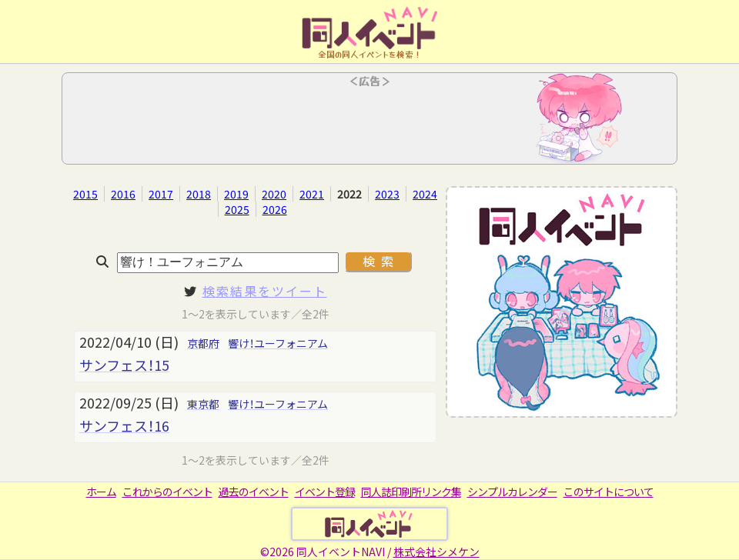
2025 (237, 209)
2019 (236, 194)
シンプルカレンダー (512, 492)
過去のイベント (254, 492)
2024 (425, 194)
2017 (161, 194)
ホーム (101, 492)
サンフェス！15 (124, 365)
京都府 (203, 343)
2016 (123, 194)
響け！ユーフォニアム (278, 343)
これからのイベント (167, 492)
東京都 (203, 404)
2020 (274, 194)
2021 (312, 194)
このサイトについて (609, 492)
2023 (387, 194)
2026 (275, 209)
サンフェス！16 (124, 425)
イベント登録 (325, 492)
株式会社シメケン (436, 552)
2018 (199, 194)
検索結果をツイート (265, 291)
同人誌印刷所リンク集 (411, 492)
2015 (85, 194)
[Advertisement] (369, 123)
